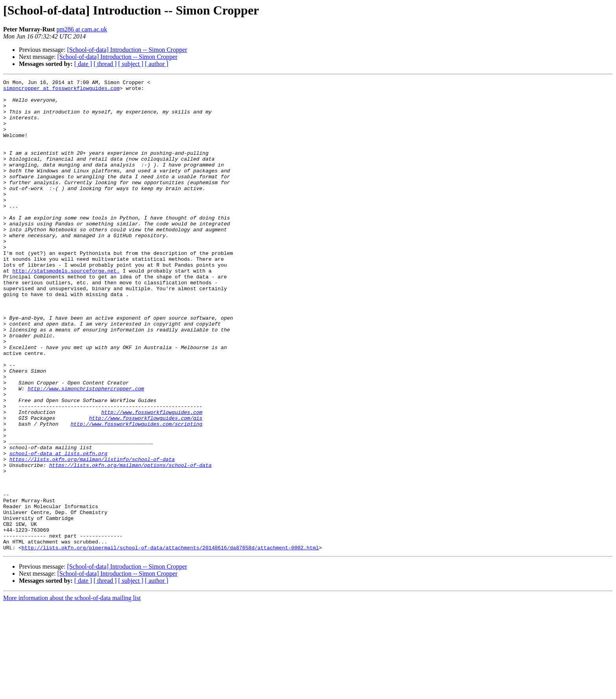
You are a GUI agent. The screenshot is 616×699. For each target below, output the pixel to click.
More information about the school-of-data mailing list (72, 692)
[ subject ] (131, 64)
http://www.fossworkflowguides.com (152, 479)
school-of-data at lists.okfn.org (59, 529)
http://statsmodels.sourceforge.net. (66, 309)
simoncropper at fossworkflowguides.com (61, 90)
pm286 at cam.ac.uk (82, 29)
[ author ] (157, 64)
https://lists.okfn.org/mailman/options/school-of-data (130, 543)
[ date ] (83, 64)
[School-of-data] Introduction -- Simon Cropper (127, 50)
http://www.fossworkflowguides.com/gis (146, 486)
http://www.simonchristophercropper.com (86, 451)
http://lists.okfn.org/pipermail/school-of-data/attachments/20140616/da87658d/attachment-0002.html (170, 642)
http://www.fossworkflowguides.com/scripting (137, 493)
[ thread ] (105, 64)
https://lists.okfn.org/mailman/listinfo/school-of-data (92, 536)
